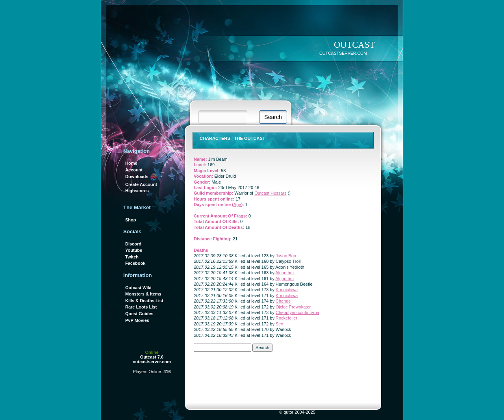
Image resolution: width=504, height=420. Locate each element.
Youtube (134, 250)
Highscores (137, 191)
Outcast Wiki (138, 288)
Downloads (141, 177)
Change (283, 301)
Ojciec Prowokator (293, 307)
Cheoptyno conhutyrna (297, 312)
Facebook (135, 263)
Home (131, 163)
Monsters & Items (143, 294)
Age (237, 204)
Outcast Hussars (270, 193)
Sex (279, 324)
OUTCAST (354, 45)
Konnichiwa (287, 290)
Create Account (141, 184)
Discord (133, 244)
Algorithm (284, 273)
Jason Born (287, 256)
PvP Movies (137, 320)
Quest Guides (139, 314)
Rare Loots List (141, 307)
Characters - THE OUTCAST (233, 138)
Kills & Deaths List (144, 301)
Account (134, 170)
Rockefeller (286, 318)
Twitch (132, 257)
